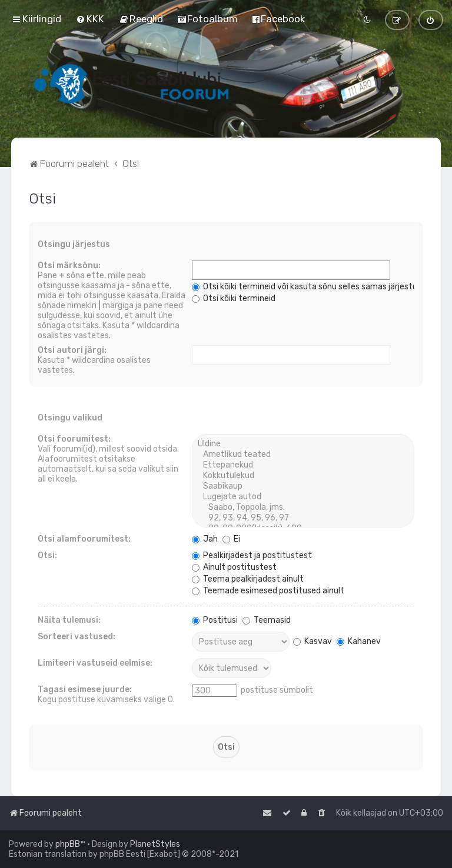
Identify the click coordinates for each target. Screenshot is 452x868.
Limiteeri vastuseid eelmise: (95, 663)
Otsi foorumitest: (74, 439)
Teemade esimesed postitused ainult (268, 591)
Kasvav (313, 641)
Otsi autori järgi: (72, 350)
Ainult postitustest (234, 567)
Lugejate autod (303, 497)
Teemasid (267, 620)
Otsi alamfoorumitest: (84, 539)
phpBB (68, 844)
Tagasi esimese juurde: (85, 690)
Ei (231, 539)
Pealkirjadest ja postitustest (252, 555)
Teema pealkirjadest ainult (248, 579)
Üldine (303, 444)
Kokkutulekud (303, 476)
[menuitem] (90, 19)
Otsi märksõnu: (69, 266)
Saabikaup (303, 486)
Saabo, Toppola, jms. (303, 508)
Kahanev (359, 641)
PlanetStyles (155, 844)
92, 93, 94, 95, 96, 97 (303, 518)
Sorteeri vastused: (77, 637)
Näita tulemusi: (69, 620)
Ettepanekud (303, 465)
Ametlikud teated (303, 455)
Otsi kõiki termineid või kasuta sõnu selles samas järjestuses (311, 287)
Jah (205, 539)
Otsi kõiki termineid (234, 298)
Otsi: (47, 555)
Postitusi (215, 620)
